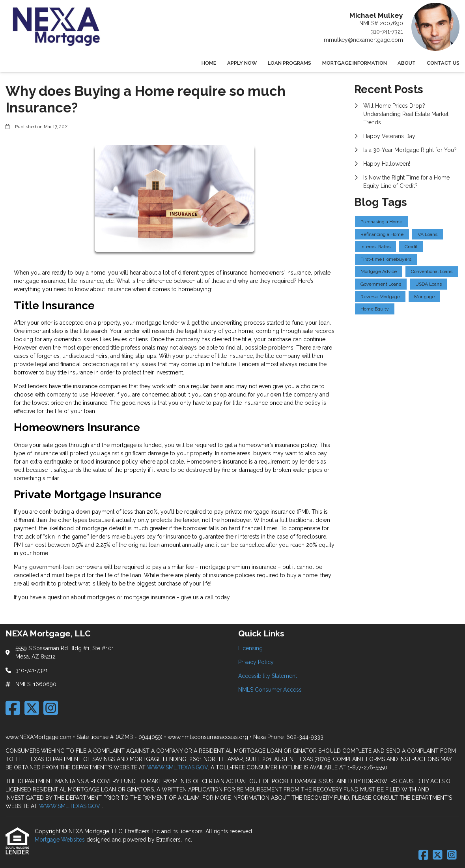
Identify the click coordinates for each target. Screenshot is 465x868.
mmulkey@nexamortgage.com (363, 40)
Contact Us (443, 63)
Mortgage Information (355, 63)
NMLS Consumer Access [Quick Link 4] (270, 690)
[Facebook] (13, 708)
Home (209, 63)
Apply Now (242, 63)
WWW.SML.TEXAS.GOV (177, 767)
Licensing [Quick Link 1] (250, 648)
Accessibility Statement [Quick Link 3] (268, 676)
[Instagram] (51, 708)
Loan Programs (289, 63)
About (407, 63)
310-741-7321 (387, 32)
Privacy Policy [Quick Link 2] (256, 662)
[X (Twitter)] (32, 708)
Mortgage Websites (61, 840)
